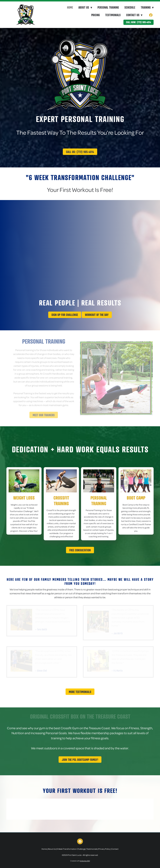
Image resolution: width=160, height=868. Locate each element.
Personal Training (108, 7)
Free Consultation (80, 550)
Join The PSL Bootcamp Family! (80, 760)
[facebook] (151, 15)
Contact (115, 849)
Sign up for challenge (65, 315)
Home (70, 7)
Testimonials (113, 15)
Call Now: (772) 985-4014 (139, 22)
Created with (80, 861)
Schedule (130, 7)
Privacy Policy (104, 849)
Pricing (96, 15)
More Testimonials (80, 692)
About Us (52, 849)
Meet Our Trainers (44, 415)
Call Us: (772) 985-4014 (80, 152)
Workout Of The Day (97, 315)
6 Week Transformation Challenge (71, 849)
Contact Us (134, 15)
